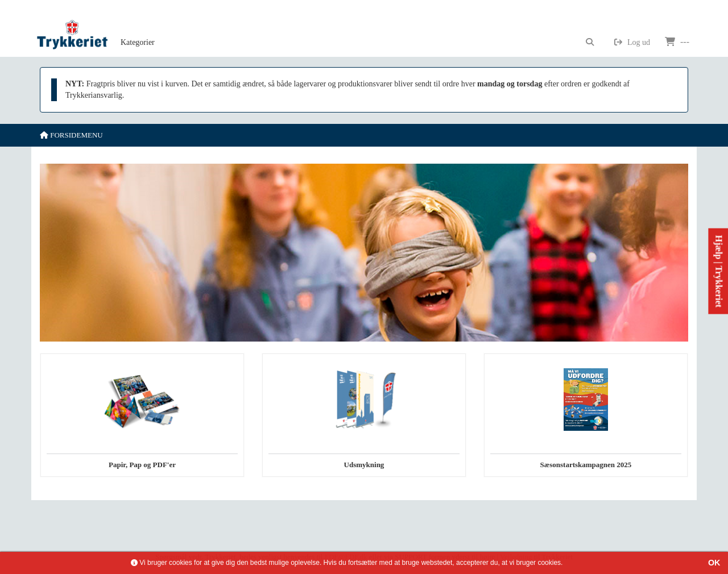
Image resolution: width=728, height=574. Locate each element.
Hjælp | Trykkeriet (719, 271)
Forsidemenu (71, 135)
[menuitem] (138, 28)
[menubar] (150, 28)
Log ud (632, 42)
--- (677, 42)
